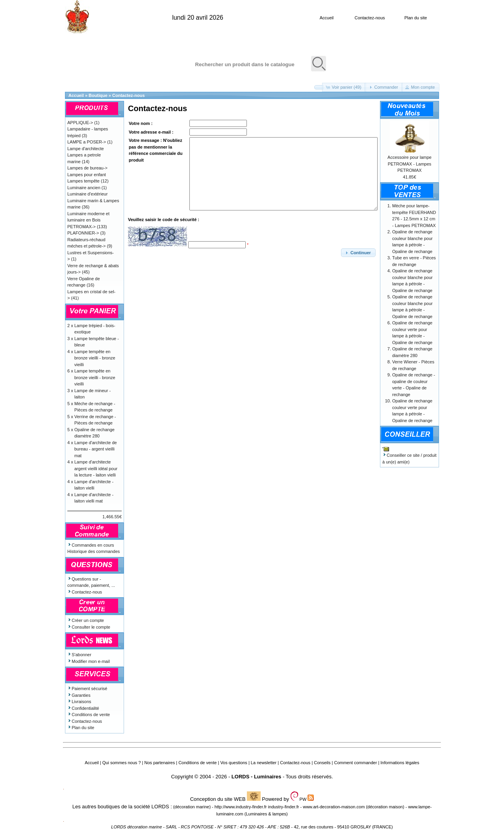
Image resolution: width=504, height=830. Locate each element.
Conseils (322, 763)
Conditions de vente (89, 715)
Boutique (98, 95)
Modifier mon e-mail (89, 661)
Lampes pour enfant (87, 175)
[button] (319, 87)
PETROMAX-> (82, 227)
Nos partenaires (160, 763)
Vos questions (234, 763)
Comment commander (355, 763)
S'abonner (79, 655)
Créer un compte (86, 620)
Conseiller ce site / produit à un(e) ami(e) (409, 455)
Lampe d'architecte (86, 149)
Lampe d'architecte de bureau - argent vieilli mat (96, 449)
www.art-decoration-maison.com (334, 807)
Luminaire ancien (84, 188)
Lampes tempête (83, 181)
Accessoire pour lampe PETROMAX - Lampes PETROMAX (409, 164)
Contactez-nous (370, 18)
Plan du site (416, 18)
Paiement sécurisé (87, 689)
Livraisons (79, 702)
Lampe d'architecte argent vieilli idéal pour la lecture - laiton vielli (96, 468)
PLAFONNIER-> (83, 233)
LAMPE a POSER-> (87, 142)
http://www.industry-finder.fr (241, 807)
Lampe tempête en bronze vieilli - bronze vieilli (95, 358)
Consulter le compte (89, 627)
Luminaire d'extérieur (87, 194)
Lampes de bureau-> (87, 168)
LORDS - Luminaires (256, 777)
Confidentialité (83, 708)
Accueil (327, 18)
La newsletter (264, 763)
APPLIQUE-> (80, 123)
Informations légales (400, 763)
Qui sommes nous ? (122, 763)
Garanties (79, 695)
